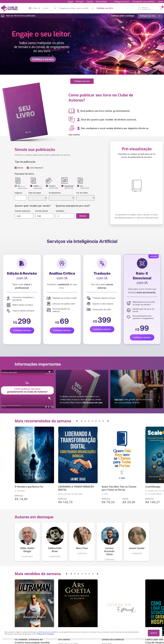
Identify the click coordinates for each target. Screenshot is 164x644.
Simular (83, 216)
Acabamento (55, 193)
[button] (77, 421)
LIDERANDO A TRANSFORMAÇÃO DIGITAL (76, 488)
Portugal (80, 1)
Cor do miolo (82, 193)
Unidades (60, 211)
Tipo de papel (35, 193)
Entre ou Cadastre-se (146, 8)
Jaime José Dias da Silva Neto (70, 494)
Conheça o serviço (22, 330)
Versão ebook (42, 211)
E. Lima (105, 494)
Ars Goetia (64, 640)
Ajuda (161, 1)
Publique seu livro (122, 1)
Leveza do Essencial (113, 640)
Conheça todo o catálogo (123, 16)
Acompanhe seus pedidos (144, 1)
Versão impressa (22, 211)
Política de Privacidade (45, 634)
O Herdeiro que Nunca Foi (29, 487)
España (90, 1)
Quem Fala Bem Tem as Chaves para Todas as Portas (119, 488)
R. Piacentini (20, 491)
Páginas (18, 193)
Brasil (70, 1)
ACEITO (154, 633)
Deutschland (101, 1)
